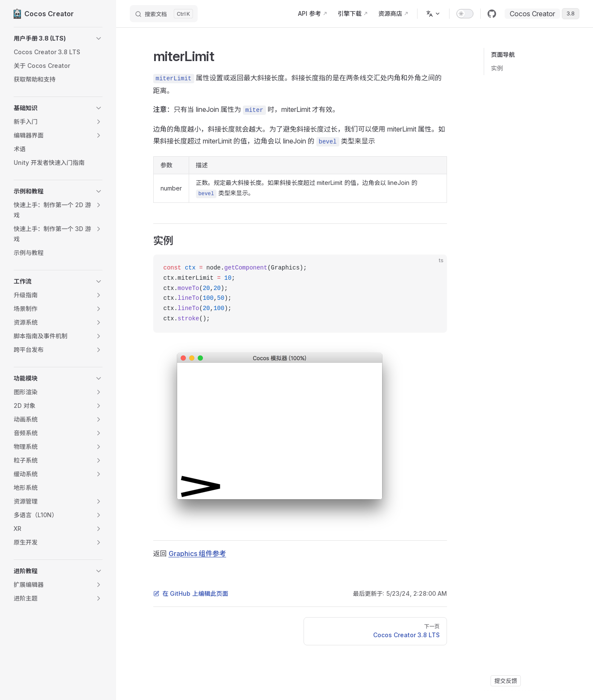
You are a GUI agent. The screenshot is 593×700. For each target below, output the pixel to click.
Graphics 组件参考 (197, 554)
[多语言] (433, 14)
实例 (497, 68)
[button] (58, 38)
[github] (492, 14)
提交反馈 (506, 681)
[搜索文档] (164, 14)
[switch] (465, 14)
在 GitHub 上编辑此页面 (191, 593)
